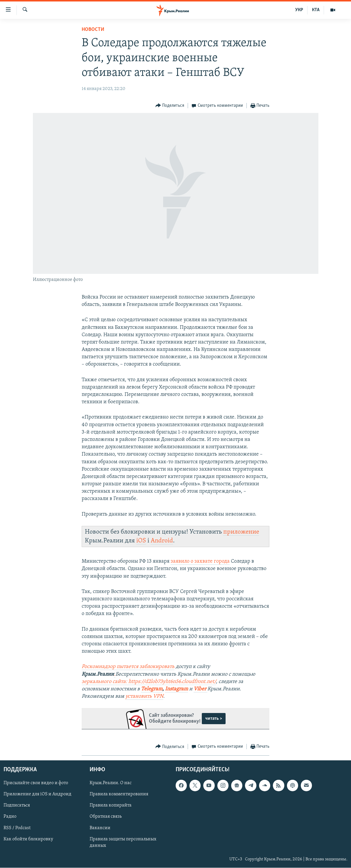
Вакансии (100, 828)
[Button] (170, 106)
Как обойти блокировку (28, 839)
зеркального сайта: (105, 682)
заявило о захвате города (200, 561)
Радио (10, 817)
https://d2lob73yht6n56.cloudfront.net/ (172, 682)
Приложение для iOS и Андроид (37, 794)
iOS (141, 541)
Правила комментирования (119, 794)
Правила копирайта (111, 806)
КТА (316, 10)
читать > (214, 719)
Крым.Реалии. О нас (111, 783)
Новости (93, 30)
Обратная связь (106, 817)
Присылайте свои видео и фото (36, 783)
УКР (299, 10)
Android (162, 541)
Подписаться (17, 806)
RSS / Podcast (17, 828)
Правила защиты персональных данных (123, 842)
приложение (241, 532)
